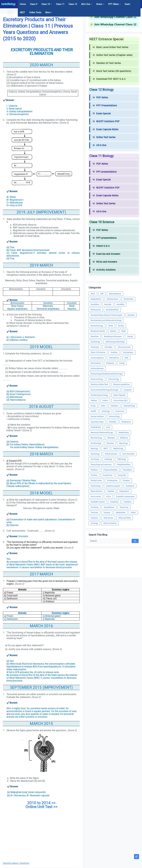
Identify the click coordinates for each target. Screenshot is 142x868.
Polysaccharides (110, 470)
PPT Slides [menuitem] (114, 4)
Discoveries (96, 363)
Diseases (110, 363)
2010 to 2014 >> (41, 803)
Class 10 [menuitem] (46, 4)
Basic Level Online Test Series (110, 47)
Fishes (105, 400)
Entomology (114, 379)
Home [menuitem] (23, 4)
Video (133, 513)
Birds (111, 326)
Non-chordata (128, 454)
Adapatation (96, 299)
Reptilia (111, 491)
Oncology (95, 459)
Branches (95, 336)
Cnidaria (114, 352)
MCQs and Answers (105, 262)
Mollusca (124, 438)
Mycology (123, 443)
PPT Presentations (105, 106)
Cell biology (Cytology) (115, 342)
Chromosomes (124, 347)
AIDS (93, 294)
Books (121, 326)
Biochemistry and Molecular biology (106, 320)
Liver (108, 427)
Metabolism (124, 432)
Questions (24, 863)
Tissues (107, 513)
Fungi (93, 406)
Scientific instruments (125, 496)
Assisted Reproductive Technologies (106, 315)
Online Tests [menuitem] (35, 12)
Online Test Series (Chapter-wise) (112, 55)
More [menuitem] (48, 12)
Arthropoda (96, 310)
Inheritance (126, 422)
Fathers (94, 400)
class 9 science (110, 523)
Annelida (120, 304)
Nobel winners (111, 454)
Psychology (96, 486)
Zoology (94, 523)
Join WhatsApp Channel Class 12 (115, 24)
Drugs (122, 363)
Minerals (111, 438)
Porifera (94, 475)
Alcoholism (128, 299)
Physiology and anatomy (101, 464)
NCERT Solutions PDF (106, 121)
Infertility (113, 422)
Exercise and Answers (106, 254)
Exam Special (101, 114)
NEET (106, 448)
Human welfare (97, 416)
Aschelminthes (112, 310)
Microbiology (96, 438)
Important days (97, 422)
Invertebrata (96, 427)
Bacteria (131, 315)
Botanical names (98, 331)
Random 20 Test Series (107, 63)
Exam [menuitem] (127, 4)
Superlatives (109, 507)
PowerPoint (108, 475)
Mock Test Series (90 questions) (112, 71)
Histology (106, 411)
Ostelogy (108, 459)
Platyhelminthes (124, 464)
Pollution (94, 470)
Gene (103, 406)
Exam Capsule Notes (105, 129)
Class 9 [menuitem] (34, 4)
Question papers (11, 863)
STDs (108, 496)
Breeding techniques (113, 336)
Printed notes (96, 480)
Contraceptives (97, 358)
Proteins (126, 480)
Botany (113, 331)
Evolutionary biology (99, 395)
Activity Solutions (104, 270)
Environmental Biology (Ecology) (105, 390)
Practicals (122, 475)
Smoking (95, 507)
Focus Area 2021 (121, 400)
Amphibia (95, 304)
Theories (94, 513)
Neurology (95, 454)
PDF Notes (100, 98)
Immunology (114, 416)
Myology (94, 448)
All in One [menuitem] (86, 4)
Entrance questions (121, 384)
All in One (99, 145)
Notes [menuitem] (99, 4)
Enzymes (128, 390)
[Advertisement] (41, 835)
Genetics (114, 406)
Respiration (124, 491)
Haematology (129, 406)
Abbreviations (115, 294)
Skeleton (128, 502)
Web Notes (108, 518)
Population (127, 470)
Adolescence (112, 299)
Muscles (110, 443)
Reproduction (97, 491)
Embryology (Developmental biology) (107, 374)
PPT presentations (104, 172)
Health (93, 411)
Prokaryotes (112, 480)
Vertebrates (120, 513)
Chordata (108, 347)
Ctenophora (114, 358)
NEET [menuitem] (22, 12)
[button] (5, 12)
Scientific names (98, 502)
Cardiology (95, 342)
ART (102, 294)
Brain (124, 331)
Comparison (128, 352)
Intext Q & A (101, 246)
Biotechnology (97, 326)
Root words (96, 496)
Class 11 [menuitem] (60, 4)
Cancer (130, 336)
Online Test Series (104, 137)
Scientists (114, 502)
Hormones (120, 411)
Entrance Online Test (99, 384)
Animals (108, 304)
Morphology (96, 443)
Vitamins (94, 518)
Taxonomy (124, 507)
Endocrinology (97, 379)
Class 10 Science (98, 352)
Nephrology (118, 448)
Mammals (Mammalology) (102, 432)
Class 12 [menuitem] (73, 4)
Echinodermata (97, 368)
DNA (126, 358)
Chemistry (95, 347)
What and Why (125, 518)
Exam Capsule (119, 395)
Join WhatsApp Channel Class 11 (115, 17)
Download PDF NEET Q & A (109, 79)
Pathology (122, 459)
